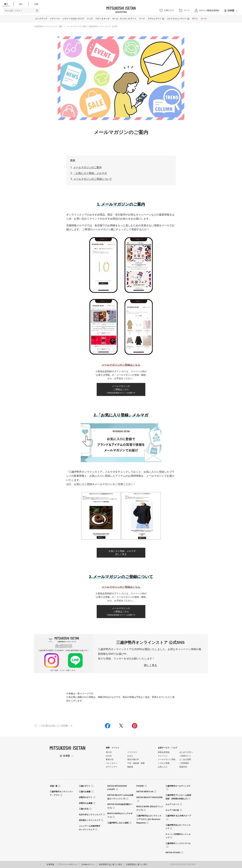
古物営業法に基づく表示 (137, 864)
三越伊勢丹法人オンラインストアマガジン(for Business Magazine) (149, 819)
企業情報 (50, 864)
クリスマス (132, 752)
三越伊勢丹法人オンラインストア (178, 827)
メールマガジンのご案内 (87, 167)
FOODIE (140, 786)
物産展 (130, 767)
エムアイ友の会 (172, 810)
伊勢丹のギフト (86, 797)
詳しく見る (150, 665)
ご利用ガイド (185, 756)
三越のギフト (85, 786)
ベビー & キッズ (102, 19)
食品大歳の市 (133, 759)
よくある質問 (185, 759)
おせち (130, 756)
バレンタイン (112, 763)
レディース (55, 19)
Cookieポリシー (88, 864)
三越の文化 (84, 809)
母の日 (109, 752)
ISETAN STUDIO (173, 853)
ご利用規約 (184, 763)
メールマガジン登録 (167, 759)
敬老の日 (110, 759)
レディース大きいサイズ (73, 19)
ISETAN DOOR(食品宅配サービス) (120, 806)
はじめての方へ (186, 752)
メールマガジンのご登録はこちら (121, 389)
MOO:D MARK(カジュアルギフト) (120, 815)
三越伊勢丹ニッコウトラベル (178, 843)
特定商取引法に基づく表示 (111, 864)
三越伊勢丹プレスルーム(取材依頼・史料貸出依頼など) (178, 797)
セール (204, 19)
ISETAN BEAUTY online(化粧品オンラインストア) (120, 797)
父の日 (109, 756)
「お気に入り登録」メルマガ (90, 173)
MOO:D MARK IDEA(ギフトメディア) (150, 808)
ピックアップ (41, 19)
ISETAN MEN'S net (145, 792)
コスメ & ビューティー (177, 19)
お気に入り (163, 767)
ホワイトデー (112, 767)
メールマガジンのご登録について (93, 179)
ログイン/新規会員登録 (209, 10)
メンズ (90, 19)
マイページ (163, 756)
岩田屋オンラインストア (90, 820)
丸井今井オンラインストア (91, 815)
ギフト (195, 19)
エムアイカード (172, 804)
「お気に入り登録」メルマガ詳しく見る (121, 553)
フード (142, 19)
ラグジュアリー (155, 19)
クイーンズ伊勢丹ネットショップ (178, 836)
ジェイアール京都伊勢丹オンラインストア (90, 828)
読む (21, 4)
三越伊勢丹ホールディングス (178, 786)
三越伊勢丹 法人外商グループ (178, 816)
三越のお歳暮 (85, 792)
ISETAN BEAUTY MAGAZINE (149, 797)
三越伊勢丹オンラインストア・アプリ (61, 793)
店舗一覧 (54, 786)
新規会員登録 (164, 752)
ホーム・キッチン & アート (124, 19)
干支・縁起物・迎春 (136, 763)
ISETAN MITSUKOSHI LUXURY (117, 788)
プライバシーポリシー (68, 864)
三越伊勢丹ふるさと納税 (118, 823)
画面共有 (183, 767)
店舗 (36, 4)
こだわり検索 (164, 763)
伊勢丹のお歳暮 (86, 803)
